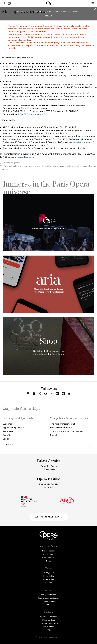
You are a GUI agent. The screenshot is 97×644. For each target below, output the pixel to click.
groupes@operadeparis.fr (82, 142)
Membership (9, 431)
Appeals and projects (13, 428)
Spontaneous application (49, 598)
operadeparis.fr (26, 157)
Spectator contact (49, 617)
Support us (8, 424)
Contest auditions (49, 601)
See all (6, 439)
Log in (49, 15)
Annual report (48, 554)
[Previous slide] (87, 445)
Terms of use (48, 579)
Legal (49, 561)
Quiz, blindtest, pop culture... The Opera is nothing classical (49, 290)
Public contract (49, 557)
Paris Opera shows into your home (49, 229)
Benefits (7, 435)
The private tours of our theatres (67, 431)
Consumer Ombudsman (49, 623)
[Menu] (93, 3)
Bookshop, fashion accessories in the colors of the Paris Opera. (48, 352)
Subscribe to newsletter (49, 517)
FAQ (48, 630)
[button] (6, 445)
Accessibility (49, 576)
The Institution (48, 551)
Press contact (49, 620)
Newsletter (48, 627)
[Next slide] (92, 445)
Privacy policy (49, 573)
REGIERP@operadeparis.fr (32, 114)
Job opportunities (48, 595)
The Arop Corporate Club (63, 424)
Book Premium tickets (61, 428)
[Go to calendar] (10, 3)
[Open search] (3, 3)
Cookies (49, 583)
